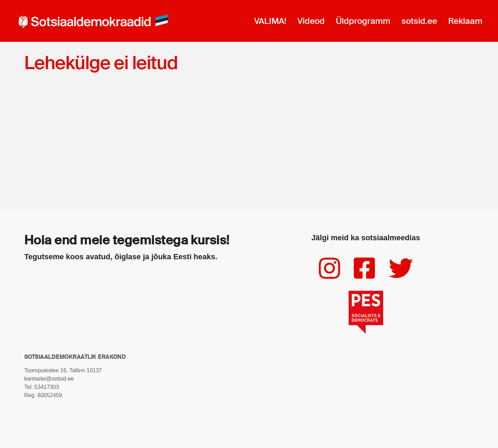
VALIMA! (270, 21)
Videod (311, 21)
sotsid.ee (419, 21)
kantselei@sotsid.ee (49, 379)
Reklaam (465, 21)
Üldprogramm (363, 21)
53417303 (47, 387)
